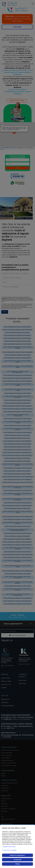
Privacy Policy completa (9, 850)
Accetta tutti (17, 860)
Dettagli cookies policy (9, 847)
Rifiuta (18, 864)
